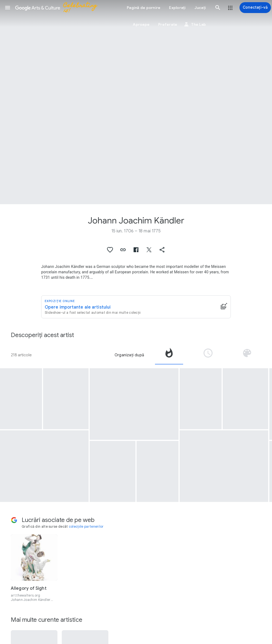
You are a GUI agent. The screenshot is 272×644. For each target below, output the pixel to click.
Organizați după (129, 355)
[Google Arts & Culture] (59, 8)
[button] (8, 8)
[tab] (169, 355)
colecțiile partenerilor (86, 526)
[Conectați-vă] (255, 8)
